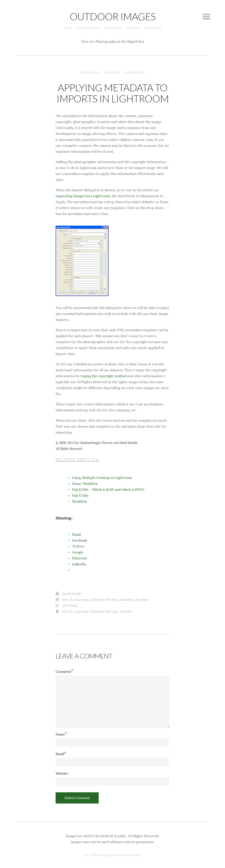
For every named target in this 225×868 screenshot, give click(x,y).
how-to (68, 611)
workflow (142, 600)
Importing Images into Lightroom (83, 196)
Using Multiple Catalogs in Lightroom (102, 478)
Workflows (113, 28)
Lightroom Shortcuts (104, 600)
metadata (127, 600)
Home (68, 28)
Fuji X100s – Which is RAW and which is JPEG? (108, 489)
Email (61, 754)
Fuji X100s (80, 495)
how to (68, 600)
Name (61, 734)
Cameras (133, 28)
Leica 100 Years (88, 28)
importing (81, 600)
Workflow (80, 501)
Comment (65, 671)
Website (62, 773)
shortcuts (112, 611)
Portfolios (152, 28)
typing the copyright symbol (103, 376)
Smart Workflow (85, 484)
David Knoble (91, 73)
